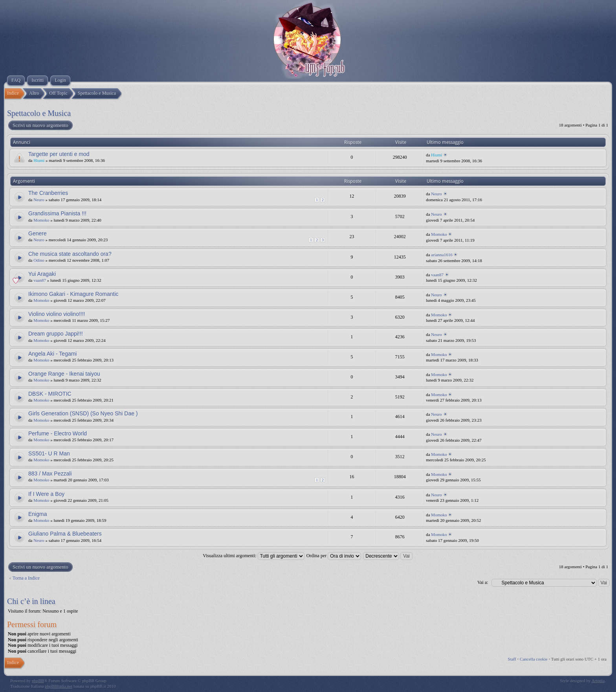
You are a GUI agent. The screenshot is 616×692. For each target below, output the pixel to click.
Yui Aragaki (42, 274)
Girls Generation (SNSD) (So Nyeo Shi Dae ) (83, 413)
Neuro (39, 200)
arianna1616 (442, 255)
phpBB (38, 681)
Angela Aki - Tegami (52, 354)
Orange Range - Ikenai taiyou (64, 374)
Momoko (41, 220)
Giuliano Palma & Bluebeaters (65, 534)
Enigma (38, 514)
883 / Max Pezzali (50, 474)
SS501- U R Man (49, 453)
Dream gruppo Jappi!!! (56, 334)
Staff (512, 659)
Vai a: (483, 582)
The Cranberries (48, 193)
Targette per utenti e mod (59, 154)
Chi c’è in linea (31, 601)
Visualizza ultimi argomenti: (253, 556)
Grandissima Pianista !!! (57, 213)
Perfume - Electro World (58, 433)
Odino (39, 260)
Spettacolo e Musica (39, 113)
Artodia (598, 681)
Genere (38, 233)
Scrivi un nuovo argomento (40, 125)
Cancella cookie (534, 659)
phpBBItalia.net (59, 686)
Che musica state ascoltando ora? (70, 254)
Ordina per (334, 556)
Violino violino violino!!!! (57, 314)
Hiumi (39, 160)
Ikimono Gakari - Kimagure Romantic (73, 294)
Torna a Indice (26, 578)
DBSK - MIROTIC (50, 394)
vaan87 (40, 280)
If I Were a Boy (46, 494)
